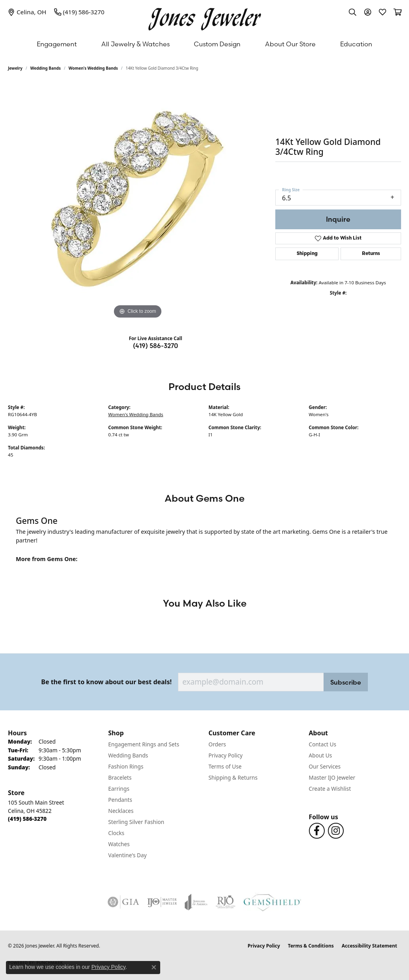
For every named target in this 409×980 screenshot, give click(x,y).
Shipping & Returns (233, 777)
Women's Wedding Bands (93, 68)
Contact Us (323, 744)
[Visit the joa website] (196, 902)
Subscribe (346, 682)
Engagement (57, 44)
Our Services (325, 766)
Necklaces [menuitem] (121, 811)
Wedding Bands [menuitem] (128, 755)
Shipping (307, 254)
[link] (27, 12)
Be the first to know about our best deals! (106, 682)
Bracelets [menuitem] (120, 777)
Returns (371, 254)
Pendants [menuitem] (120, 800)
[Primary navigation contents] (204, 44)
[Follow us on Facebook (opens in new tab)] (317, 831)
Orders (217, 744)
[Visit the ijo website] (162, 902)
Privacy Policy (225, 755)
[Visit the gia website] (123, 902)
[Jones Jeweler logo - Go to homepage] (205, 17)
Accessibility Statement (369, 946)
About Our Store (290, 44)
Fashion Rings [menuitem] (126, 766)
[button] (352, 12)
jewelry (15, 68)
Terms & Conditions (311, 946)
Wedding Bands (46, 68)
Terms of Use (225, 766)
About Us (321, 755)
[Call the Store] (27, 819)
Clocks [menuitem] (116, 833)
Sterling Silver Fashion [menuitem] (136, 822)
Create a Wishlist (330, 789)
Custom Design (217, 44)
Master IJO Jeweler (332, 777)
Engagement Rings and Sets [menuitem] (144, 744)
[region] (138, 202)
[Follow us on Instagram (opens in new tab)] (336, 831)
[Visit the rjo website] (225, 902)
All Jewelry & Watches (135, 44)
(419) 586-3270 (155, 346)
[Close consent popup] (154, 967)
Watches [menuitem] (119, 844)
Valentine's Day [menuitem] (128, 855)
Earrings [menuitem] (119, 789)
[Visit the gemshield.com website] (272, 902)
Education (356, 44)
